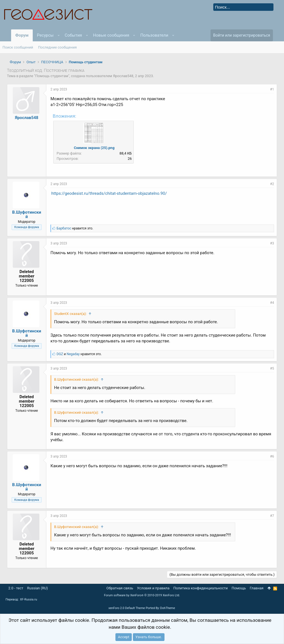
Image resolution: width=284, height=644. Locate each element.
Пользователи (154, 35)
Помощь (239, 588)
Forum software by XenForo (142, 595)
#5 (272, 368)
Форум (22, 35)
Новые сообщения (111, 35)
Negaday (73, 354)
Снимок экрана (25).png (94, 148)
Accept (124, 637)
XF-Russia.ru (29, 599)
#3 (272, 243)
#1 (272, 89)
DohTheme (168, 608)
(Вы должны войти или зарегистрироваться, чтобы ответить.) (222, 574)
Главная (257, 588)
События (73, 35)
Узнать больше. (149, 637)
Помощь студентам (52, 76)
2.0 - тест (16, 588)
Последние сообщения (57, 47)
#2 (272, 184)
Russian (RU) (38, 588)
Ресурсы (45, 35)
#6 (272, 456)
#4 (272, 303)
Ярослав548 (123, 76)
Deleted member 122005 (27, 276)
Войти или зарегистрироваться (242, 35)
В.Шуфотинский (27, 214)
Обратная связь (120, 588)
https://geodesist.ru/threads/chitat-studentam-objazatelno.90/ (109, 193)
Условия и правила (153, 588)
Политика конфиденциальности (201, 588)
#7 (272, 516)
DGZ (60, 354)
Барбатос (64, 228)
